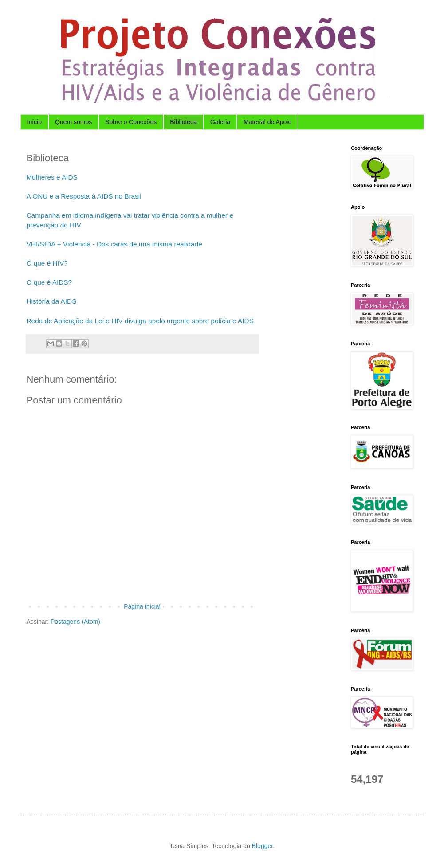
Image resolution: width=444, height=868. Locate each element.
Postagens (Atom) (75, 622)
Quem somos (73, 122)
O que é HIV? (47, 263)
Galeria (220, 122)
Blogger (262, 846)
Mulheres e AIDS (52, 177)
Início (34, 122)
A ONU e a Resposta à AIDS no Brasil (84, 196)
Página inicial (142, 606)
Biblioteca (183, 122)
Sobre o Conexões (131, 122)
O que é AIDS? (49, 282)
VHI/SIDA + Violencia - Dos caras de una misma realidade (114, 244)
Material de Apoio (267, 122)
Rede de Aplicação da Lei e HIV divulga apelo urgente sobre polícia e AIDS (140, 321)
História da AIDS (52, 301)
